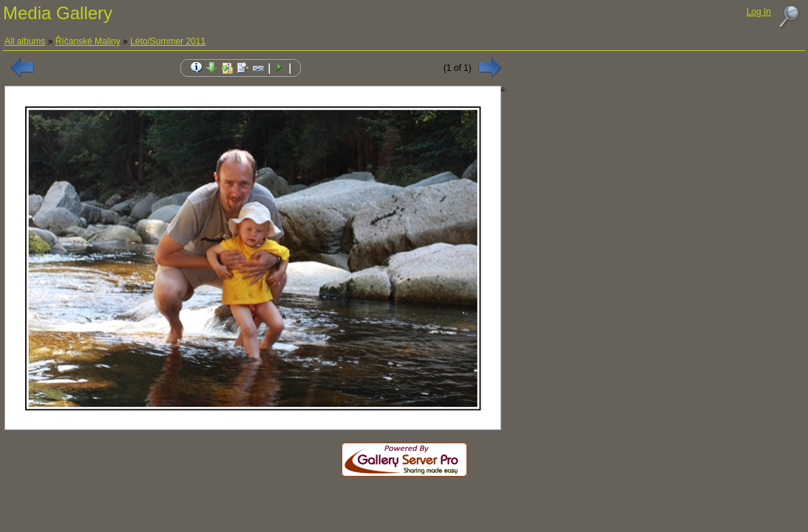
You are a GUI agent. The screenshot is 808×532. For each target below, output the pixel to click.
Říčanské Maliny (88, 41)
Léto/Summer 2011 (168, 41)
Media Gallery (58, 13)
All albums (25, 41)
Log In (759, 12)
